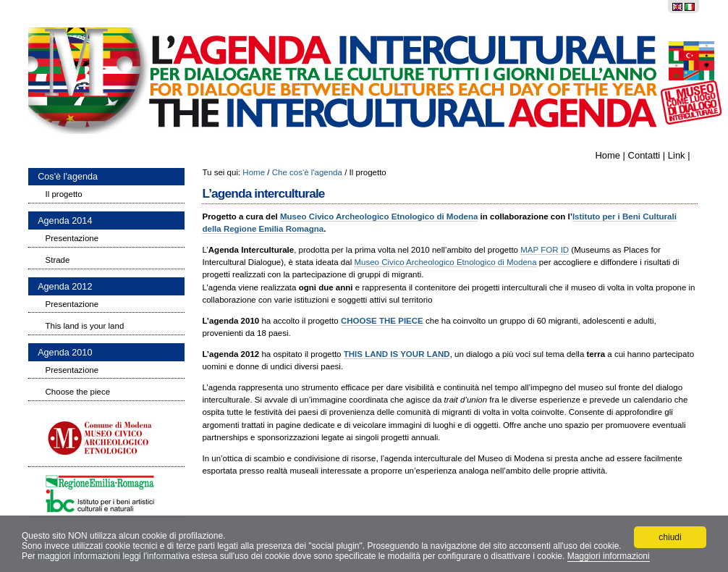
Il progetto (64, 194)
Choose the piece (78, 392)
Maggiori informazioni (609, 556)
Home (608, 155)
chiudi (670, 537)
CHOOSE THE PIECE (382, 321)
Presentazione (72, 238)
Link (677, 155)
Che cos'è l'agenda (307, 172)
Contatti (644, 155)
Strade (58, 260)
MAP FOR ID (545, 250)
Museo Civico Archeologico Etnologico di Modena (379, 216)
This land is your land (85, 326)
